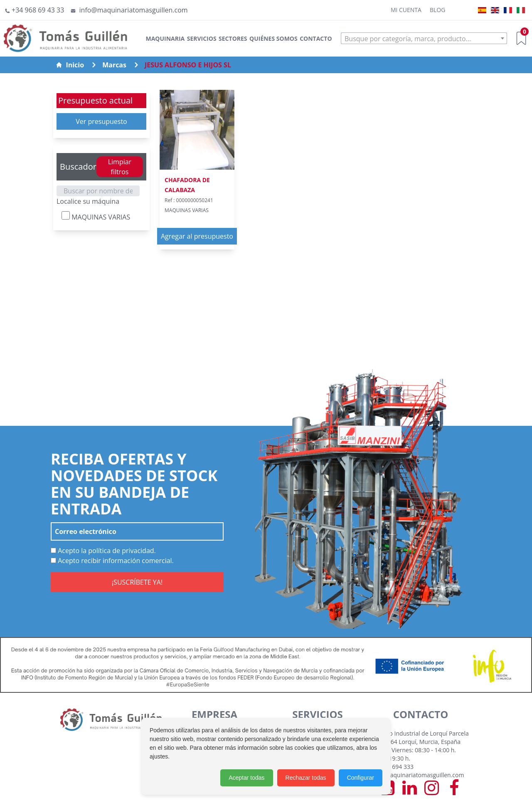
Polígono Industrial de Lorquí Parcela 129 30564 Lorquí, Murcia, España (419, 738)
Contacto (316, 38)
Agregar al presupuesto (197, 236)
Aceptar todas (246, 778)
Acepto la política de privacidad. (103, 551)
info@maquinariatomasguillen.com (416, 775)
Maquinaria (165, 38)
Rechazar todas (306, 778)
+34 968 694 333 (391, 767)
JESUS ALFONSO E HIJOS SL (188, 65)
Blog (437, 10)
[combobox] (424, 38)
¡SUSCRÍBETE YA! (137, 582)
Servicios (202, 38)
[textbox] (424, 39)
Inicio (70, 65)
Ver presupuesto (101, 121)
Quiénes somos (273, 38)
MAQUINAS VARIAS (96, 216)
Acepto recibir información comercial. (112, 561)
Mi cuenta (406, 10)
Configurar (361, 778)
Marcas (114, 65)
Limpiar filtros (120, 167)
